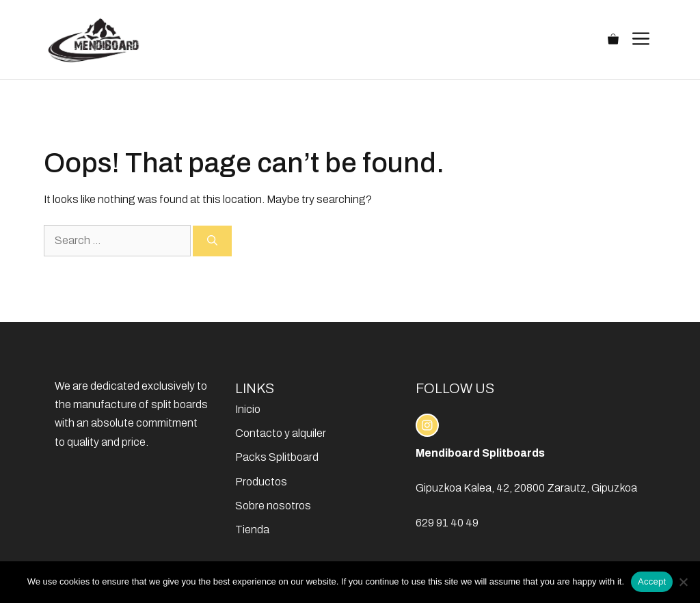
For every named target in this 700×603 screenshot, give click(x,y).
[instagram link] (427, 425)
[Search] (212, 241)
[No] (683, 582)
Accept (652, 581)
